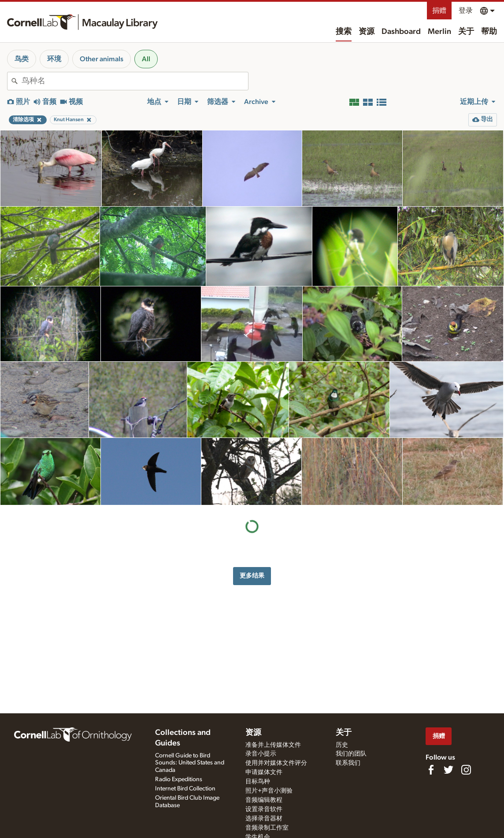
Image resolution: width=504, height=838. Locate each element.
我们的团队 (351, 754)
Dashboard (401, 32)
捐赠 (439, 11)
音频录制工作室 (267, 828)
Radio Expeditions (179, 779)
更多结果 (252, 576)
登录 (466, 11)
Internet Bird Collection (185, 789)
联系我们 (348, 763)
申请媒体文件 (264, 772)
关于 (466, 32)
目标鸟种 (258, 782)
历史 (342, 745)
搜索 (344, 32)
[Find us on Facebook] (431, 770)
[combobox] (135, 81)
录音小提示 (261, 754)
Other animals (102, 59)
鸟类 (22, 59)
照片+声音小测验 (269, 791)
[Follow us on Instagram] (466, 770)
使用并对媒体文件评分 (276, 763)
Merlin (439, 32)
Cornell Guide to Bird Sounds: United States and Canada (190, 763)
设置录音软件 (264, 809)
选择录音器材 (264, 819)
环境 (54, 59)
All (146, 59)
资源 (367, 32)
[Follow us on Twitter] (448, 770)
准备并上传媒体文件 (273, 745)
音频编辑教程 (264, 800)
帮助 (489, 32)
